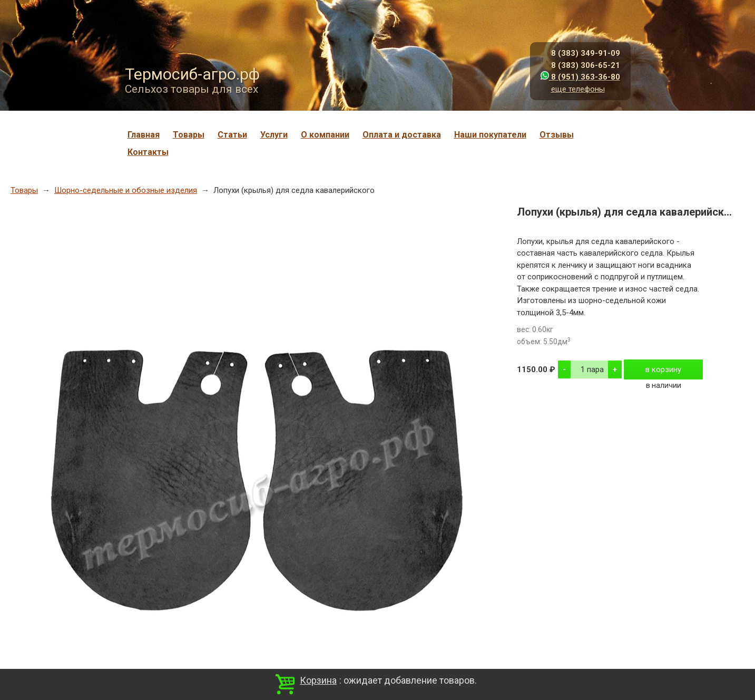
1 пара (592, 370)
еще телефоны (578, 89)
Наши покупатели (490, 135)
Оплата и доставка (402, 135)
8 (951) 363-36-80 (580, 77)
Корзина (318, 680)
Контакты (148, 152)
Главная (144, 135)
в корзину (663, 370)
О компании (325, 135)
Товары (189, 135)
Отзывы (557, 135)
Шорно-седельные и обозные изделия (126, 190)
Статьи (232, 135)
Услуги (274, 135)
